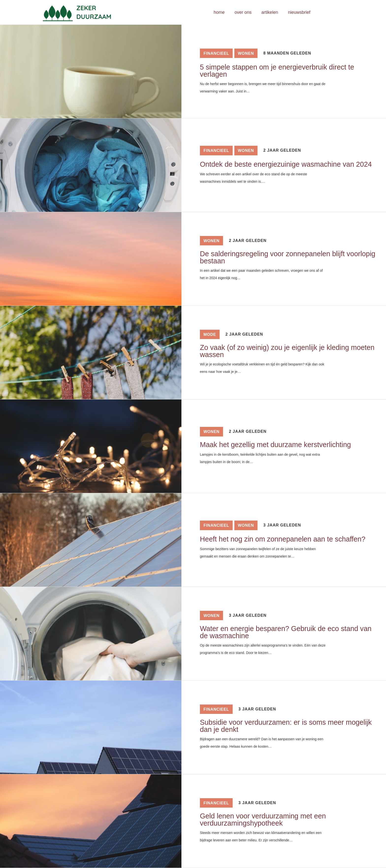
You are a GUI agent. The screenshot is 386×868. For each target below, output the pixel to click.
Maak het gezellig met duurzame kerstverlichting (275, 445)
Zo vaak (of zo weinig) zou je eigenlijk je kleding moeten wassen (287, 351)
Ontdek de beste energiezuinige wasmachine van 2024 (286, 164)
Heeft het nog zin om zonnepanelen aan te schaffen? (283, 539)
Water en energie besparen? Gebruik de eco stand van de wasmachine (286, 632)
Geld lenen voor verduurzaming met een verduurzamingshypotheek (263, 820)
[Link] (84, 12)
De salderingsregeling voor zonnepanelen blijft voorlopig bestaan (288, 257)
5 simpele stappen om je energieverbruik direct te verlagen (277, 71)
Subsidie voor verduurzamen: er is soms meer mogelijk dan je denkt (286, 726)
